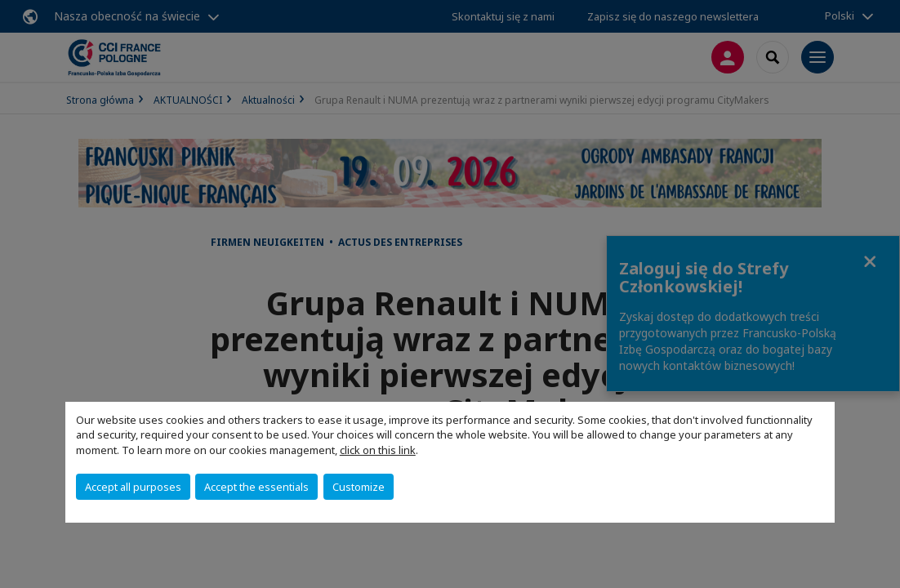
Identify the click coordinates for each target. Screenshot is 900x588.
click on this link (378, 450)
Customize (359, 487)
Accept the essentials (256, 487)
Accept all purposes (133, 487)
